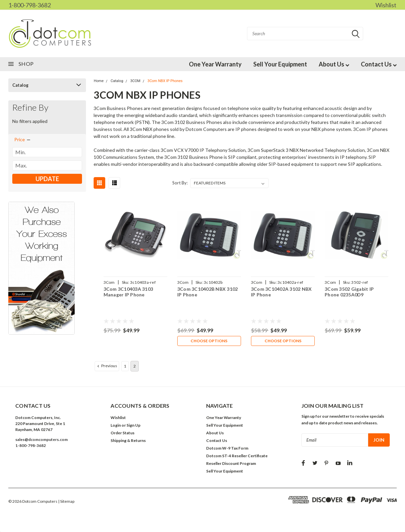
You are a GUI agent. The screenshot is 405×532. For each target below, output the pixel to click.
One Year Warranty (215, 64)
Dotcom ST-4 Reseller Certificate (237, 456)
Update (47, 179)
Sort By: (180, 183)
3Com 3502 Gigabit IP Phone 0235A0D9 (349, 292)
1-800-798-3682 (30, 5)
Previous (107, 367)
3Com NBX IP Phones (165, 81)
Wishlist (386, 5)
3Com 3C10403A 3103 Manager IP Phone (128, 292)
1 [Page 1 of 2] (125, 367)
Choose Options (209, 341)
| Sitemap (66, 502)
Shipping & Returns (128, 441)
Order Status (122, 433)
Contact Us (379, 64)
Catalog (20, 85)
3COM (135, 81)
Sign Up (133, 426)
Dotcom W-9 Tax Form (227, 449)
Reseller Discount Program (231, 464)
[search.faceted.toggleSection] (23, 140)
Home (99, 81)
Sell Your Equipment (280, 64)
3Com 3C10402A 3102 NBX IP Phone (282, 292)
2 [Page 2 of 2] (135, 367)
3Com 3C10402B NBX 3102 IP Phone (208, 292)
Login (116, 426)
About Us (334, 64)
